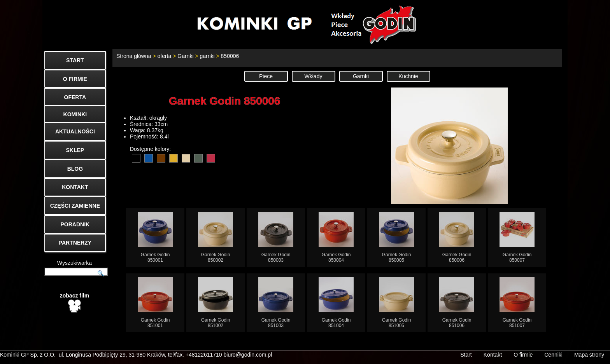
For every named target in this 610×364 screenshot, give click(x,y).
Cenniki (553, 355)
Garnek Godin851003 (276, 303)
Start (466, 355)
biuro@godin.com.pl (248, 355)
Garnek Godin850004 (336, 237)
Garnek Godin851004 (336, 303)
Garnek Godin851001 (155, 303)
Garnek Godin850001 (155, 237)
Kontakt (493, 355)
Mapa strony (589, 355)
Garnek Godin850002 (216, 237)
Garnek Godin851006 (457, 303)
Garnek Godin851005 (396, 303)
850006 (230, 56)
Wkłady (314, 76)
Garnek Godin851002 (216, 303)
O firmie (523, 355)
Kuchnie (408, 76)
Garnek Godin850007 (517, 237)
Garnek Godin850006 (457, 237)
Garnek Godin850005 (396, 237)
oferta (164, 56)
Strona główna (134, 56)
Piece (266, 76)
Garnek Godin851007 (517, 303)
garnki (207, 56)
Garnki (185, 56)
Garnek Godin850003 (276, 237)
